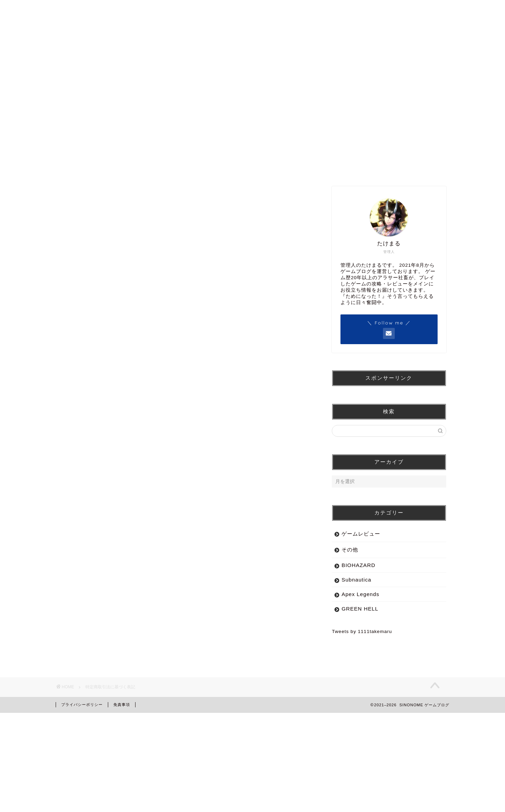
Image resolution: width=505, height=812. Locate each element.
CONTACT (410, 86)
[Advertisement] (185, 574)
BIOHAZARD (358, 565)
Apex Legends (360, 594)
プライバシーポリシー (82, 705)
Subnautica (356, 580)
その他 (350, 550)
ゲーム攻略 (173, 86)
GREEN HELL (360, 609)
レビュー (251, 86)
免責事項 (122, 705)
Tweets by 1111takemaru (362, 631)
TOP (95, 86)
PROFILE (330, 86)
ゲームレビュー (361, 534)
